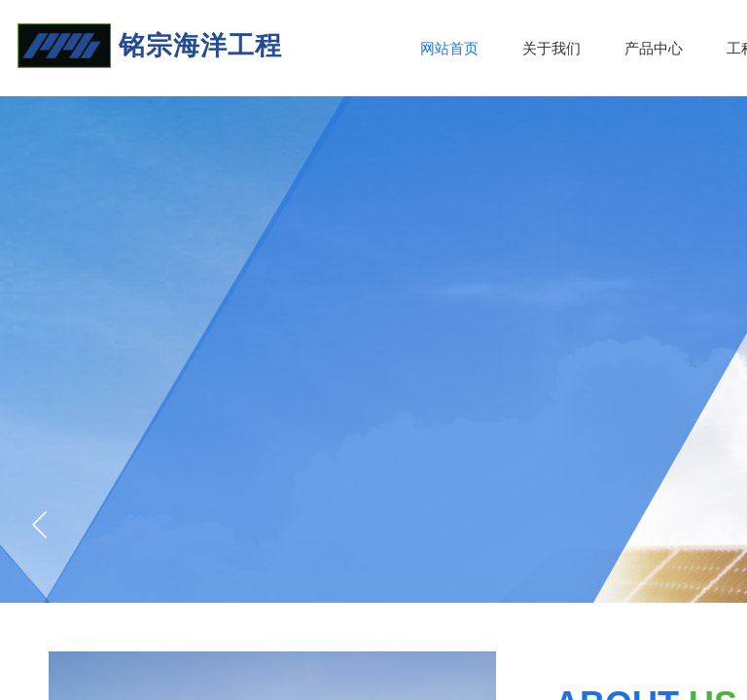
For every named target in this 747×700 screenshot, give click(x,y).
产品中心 (654, 49)
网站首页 (449, 49)
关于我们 (551, 49)
